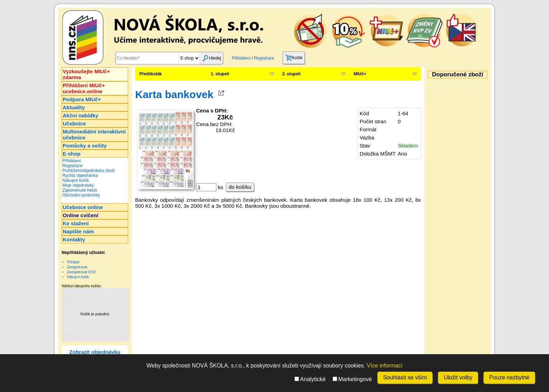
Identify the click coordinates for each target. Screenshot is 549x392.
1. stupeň (220, 74)
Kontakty (74, 239)
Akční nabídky (81, 115)
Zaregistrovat (77, 267)
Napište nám (78, 231)
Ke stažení (76, 223)
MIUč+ (360, 74)
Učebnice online (83, 207)
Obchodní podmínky (81, 195)
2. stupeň (291, 74)
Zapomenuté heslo (80, 190)
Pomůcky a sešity (85, 146)
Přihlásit (73, 262)
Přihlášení (241, 58)
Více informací (385, 366)
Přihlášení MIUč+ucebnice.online (84, 88)
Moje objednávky (78, 185)
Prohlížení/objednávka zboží (89, 171)
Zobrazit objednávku (95, 352)
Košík (294, 58)
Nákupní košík (76, 180)
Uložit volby (458, 377)
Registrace (264, 58)
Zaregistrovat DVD (81, 272)
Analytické (310, 379)
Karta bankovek (174, 94)
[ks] (206, 187)
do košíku (240, 187)
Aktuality (74, 107)
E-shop (72, 154)
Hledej (211, 58)
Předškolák (151, 74)
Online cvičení (81, 215)
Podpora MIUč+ (82, 99)
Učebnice (74, 123)
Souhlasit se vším (405, 377)
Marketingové (352, 379)
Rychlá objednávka (80, 176)
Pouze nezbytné (509, 377)
